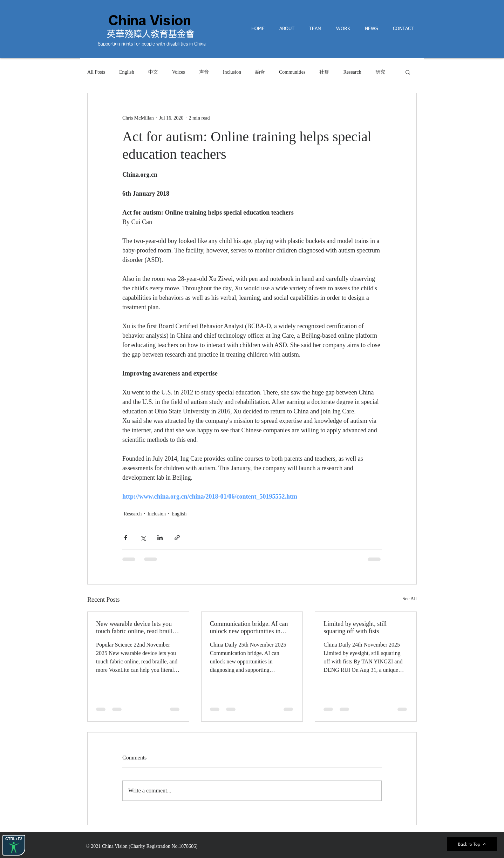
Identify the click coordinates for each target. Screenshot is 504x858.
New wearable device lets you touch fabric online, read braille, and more (137, 628)
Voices (179, 72)
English (127, 72)
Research (352, 72)
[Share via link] (177, 538)
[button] (408, 72)
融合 (260, 72)
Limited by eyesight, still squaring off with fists (355, 627)
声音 (204, 72)
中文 (153, 72)
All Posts (96, 72)
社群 (324, 72)
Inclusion (232, 72)
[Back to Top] (472, 844)
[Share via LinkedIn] (160, 538)
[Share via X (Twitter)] (143, 538)
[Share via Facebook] (126, 538)
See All (410, 599)
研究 (380, 72)
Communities (292, 72)
